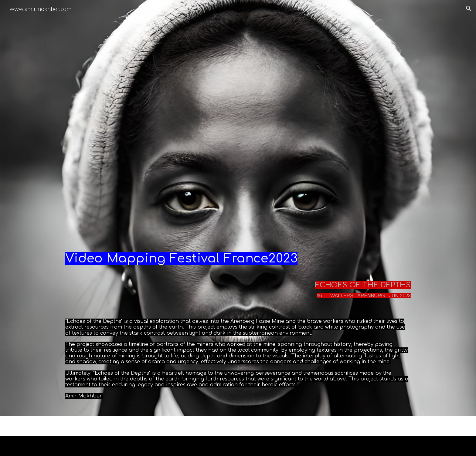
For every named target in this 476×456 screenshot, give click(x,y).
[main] (238, 254)
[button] (469, 8)
